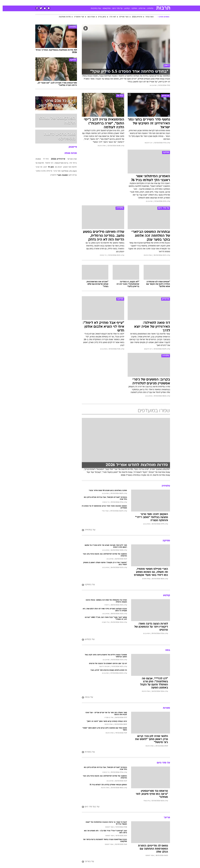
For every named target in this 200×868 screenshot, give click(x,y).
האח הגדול (147, 17)
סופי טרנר (54, 171)
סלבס (122, 3)
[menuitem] (147, 3)
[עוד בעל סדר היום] (123, 807)
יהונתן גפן (56, 167)
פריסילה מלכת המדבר (41, 171)
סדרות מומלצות (62, 17)
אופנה (68, 3)
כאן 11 (48, 167)
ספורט (140, 3)
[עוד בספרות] (123, 752)
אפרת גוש (89, 17)
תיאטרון (51, 175)
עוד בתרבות (93, 9)
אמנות (36, 159)
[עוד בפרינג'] (123, 862)
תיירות (89, 3)
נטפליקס (62, 171)
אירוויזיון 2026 (134, 17)
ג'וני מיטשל (47, 163)
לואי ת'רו (110, 17)
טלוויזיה (147, 9)
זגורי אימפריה (76, 17)
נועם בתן (70, 171)
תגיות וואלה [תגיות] (68, 153)
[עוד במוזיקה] (123, 585)
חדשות (149, 3)
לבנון (42, 167)
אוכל (107, 3)
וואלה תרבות (99, 146)
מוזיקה (132, 9)
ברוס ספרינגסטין (59, 163)
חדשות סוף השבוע (67, 167)
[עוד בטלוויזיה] (123, 530)
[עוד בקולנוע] (123, 640)
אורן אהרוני (69, 159)
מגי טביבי (36, 167)
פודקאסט (104, 9)
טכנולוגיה (78, 3)
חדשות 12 (37, 163)
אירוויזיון (139, 9)
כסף (114, 3)
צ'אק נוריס (100, 17)
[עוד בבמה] (123, 697)
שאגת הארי (60, 175)
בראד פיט (70, 163)
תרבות (131, 3)
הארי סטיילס (121, 17)
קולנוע (124, 9)
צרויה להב (70, 175)
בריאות (98, 3)
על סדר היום (115, 9)
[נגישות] (4, 3)
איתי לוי (43, 159)
